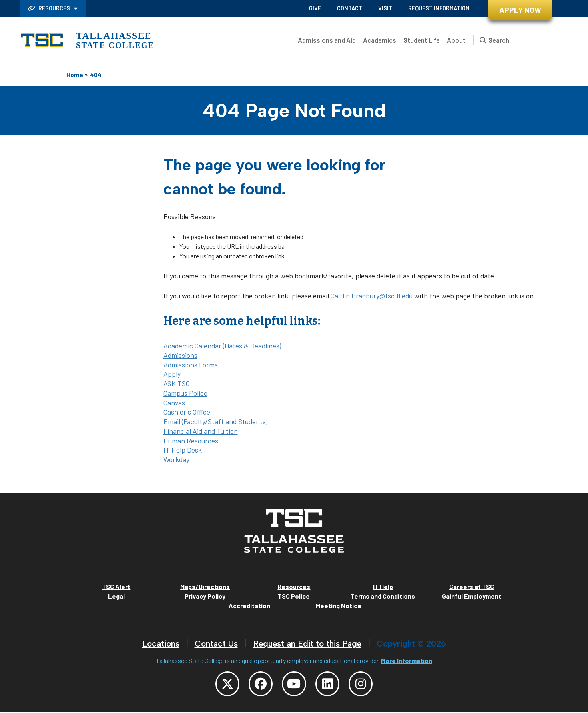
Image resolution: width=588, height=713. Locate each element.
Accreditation (249, 606)
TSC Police (294, 596)
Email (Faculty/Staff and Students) (215, 421)
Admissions (180, 355)
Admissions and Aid (327, 40)
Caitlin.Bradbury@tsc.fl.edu (372, 296)
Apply (172, 374)
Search (499, 40)
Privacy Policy (205, 596)
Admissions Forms (191, 365)
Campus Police (185, 393)
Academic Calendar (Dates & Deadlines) (222, 346)
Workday (176, 459)
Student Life (422, 40)
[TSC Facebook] (259, 684)
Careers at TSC (472, 586)
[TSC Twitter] (225, 684)
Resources (50, 8)
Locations (161, 644)
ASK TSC (177, 383)
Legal (116, 596)
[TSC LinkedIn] (329, 684)
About (456, 40)
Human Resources (191, 441)
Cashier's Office (187, 412)
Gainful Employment (472, 596)
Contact (350, 8)
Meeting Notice (339, 606)
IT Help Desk (183, 450)
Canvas (174, 403)
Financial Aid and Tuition (201, 431)
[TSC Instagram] (364, 684)
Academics (380, 40)
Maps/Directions (205, 586)
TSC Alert (116, 586)
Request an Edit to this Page (307, 644)
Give (315, 8)
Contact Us (216, 644)
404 (96, 75)
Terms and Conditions (383, 596)
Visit (385, 8)
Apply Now (520, 10)
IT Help (383, 586)
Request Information (439, 8)
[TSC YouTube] (294, 684)
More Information (407, 660)
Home (75, 75)
